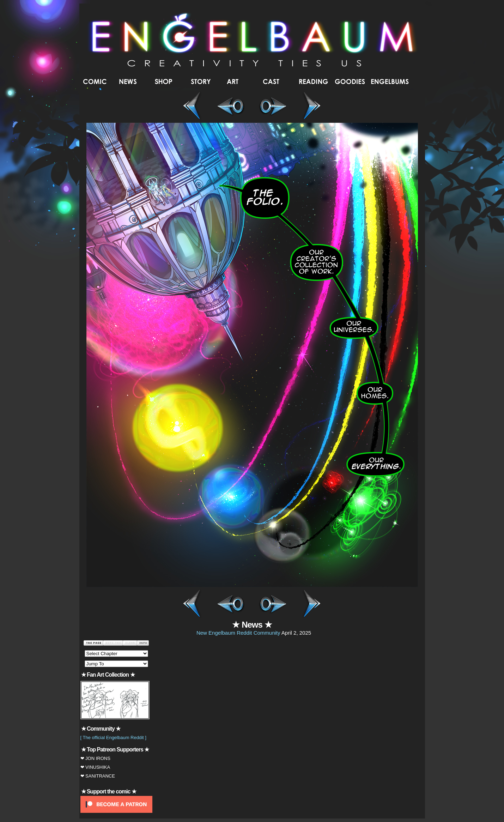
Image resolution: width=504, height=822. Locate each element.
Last (309, 604)
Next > (274, 107)
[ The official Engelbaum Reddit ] (113, 738)
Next (274, 604)
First (195, 604)
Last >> (309, 107)
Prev (230, 604)
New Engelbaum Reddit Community (238, 633)
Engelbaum (253, 40)
